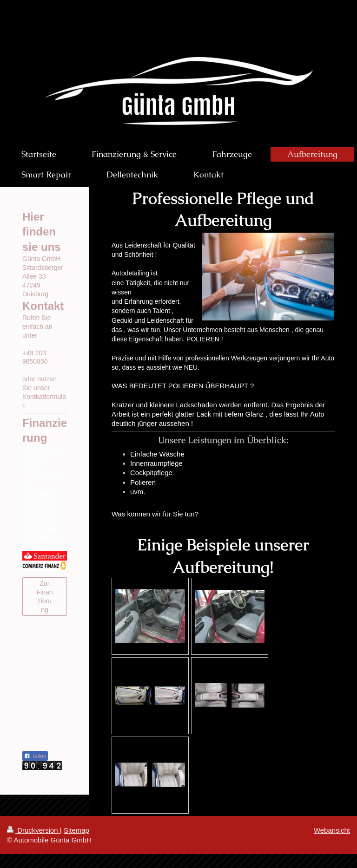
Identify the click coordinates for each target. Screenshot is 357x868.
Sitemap (76, 830)
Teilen (35, 756)
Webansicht (332, 830)
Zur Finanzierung (44, 597)
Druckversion (33, 830)
